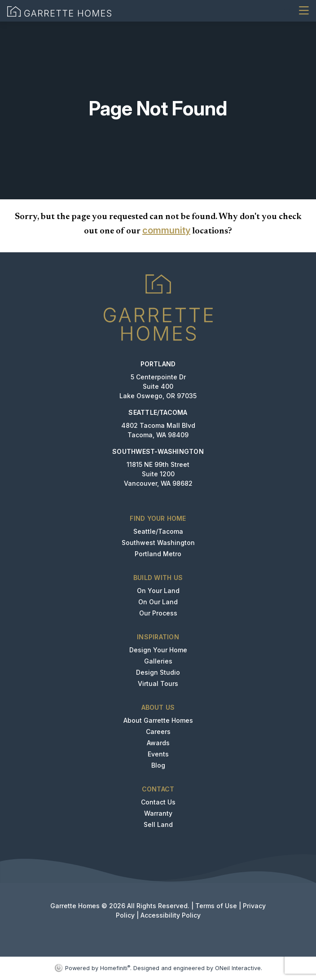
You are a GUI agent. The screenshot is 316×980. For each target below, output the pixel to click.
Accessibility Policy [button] (171, 915)
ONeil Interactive (238, 968)
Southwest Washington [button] (158, 543)
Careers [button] (158, 732)
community (166, 230)
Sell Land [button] (158, 824)
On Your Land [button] (158, 591)
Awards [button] (158, 743)
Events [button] (158, 754)
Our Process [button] (158, 613)
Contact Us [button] (158, 802)
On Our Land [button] (158, 602)
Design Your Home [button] (158, 650)
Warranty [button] (158, 813)
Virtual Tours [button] (158, 683)
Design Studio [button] (158, 672)
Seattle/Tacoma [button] (158, 531)
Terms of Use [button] (216, 906)
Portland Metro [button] (158, 554)
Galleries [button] (158, 661)
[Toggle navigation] (304, 11)
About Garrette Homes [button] (158, 720)
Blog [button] (158, 765)
